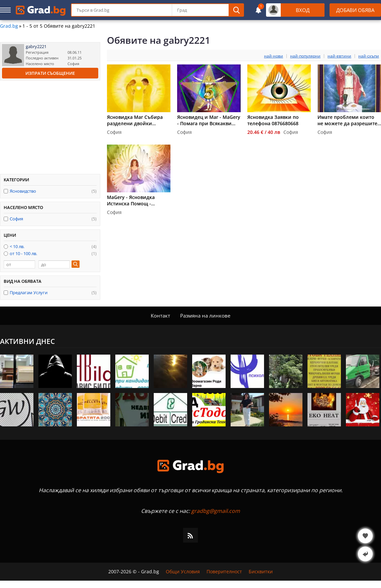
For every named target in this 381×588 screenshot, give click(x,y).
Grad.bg (9, 26)
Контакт (160, 316)
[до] (54, 264)
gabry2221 (36, 47)
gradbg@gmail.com (216, 511)
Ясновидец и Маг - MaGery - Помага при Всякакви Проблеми (209, 120)
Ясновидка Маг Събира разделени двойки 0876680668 (135, 120)
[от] (19, 264)
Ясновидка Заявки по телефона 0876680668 (273, 120)
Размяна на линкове (205, 316)
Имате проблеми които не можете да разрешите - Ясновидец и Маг (349, 120)
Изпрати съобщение (50, 73)
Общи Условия (183, 572)
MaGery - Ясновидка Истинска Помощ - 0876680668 (131, 200)
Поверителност (224, 572)
